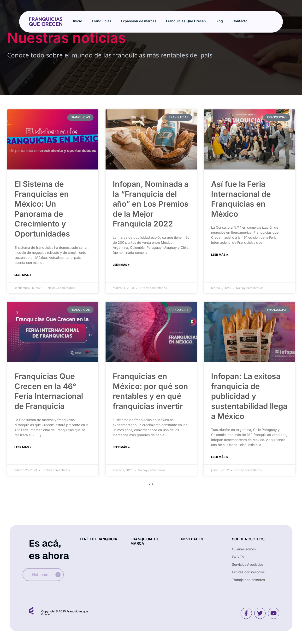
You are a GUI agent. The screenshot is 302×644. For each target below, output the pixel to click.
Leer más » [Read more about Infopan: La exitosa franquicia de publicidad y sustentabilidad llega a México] (220, 457)
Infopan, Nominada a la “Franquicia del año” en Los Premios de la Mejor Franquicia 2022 (151, 204)
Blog (219, 21)
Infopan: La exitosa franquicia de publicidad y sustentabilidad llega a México (249, 396)
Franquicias (102, 21)
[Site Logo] (46, 21)
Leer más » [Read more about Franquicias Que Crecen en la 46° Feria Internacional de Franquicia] (23, 447)
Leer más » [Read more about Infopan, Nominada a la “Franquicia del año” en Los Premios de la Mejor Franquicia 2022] (121, 265)
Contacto (240, 21)
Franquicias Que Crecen (186, 21)
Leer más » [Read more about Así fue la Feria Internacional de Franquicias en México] (220, 255)
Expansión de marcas (139, 21)
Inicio (78, 21)
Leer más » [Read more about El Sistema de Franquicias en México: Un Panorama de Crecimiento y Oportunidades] (23, 275)
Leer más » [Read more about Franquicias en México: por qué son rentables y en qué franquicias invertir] (121, 447)
